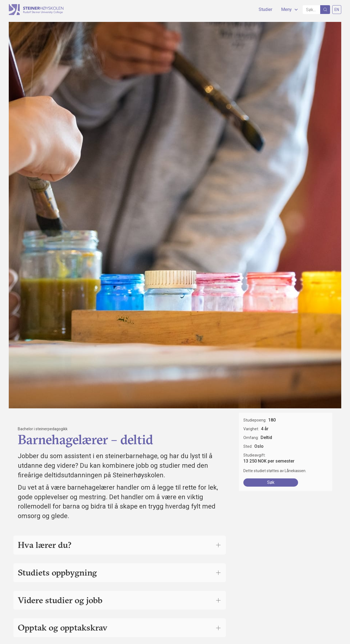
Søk (271, 482)
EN (337, 10)
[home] (36, 10)
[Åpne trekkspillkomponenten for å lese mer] (218, 545)
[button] (288, 10)
